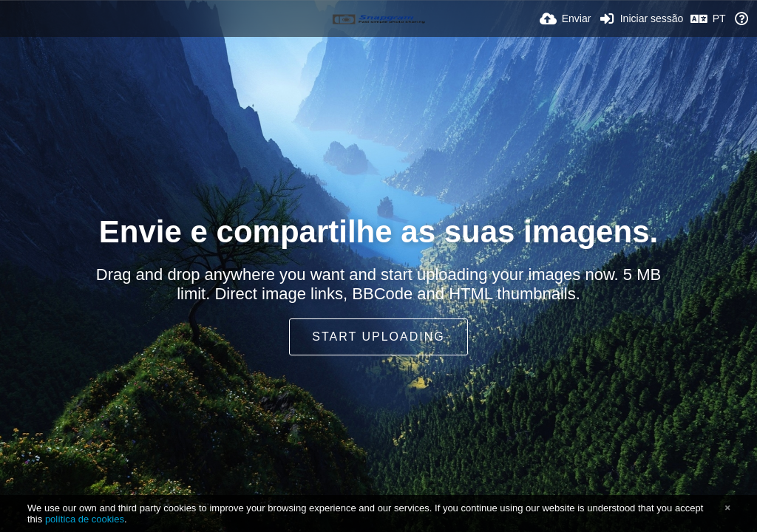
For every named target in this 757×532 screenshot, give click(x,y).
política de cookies (85, 519)
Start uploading (378, 337)
